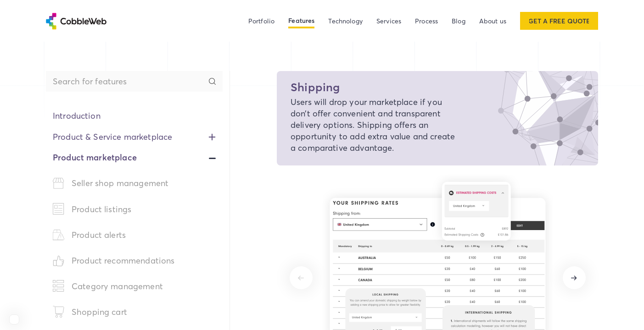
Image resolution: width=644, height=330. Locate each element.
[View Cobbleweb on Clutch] (14, 319)
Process (426, 21)
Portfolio (261, 21)
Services (389, 21)
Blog (459, 21)
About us (493, 21)
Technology (345, 21)
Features (301, 21)
